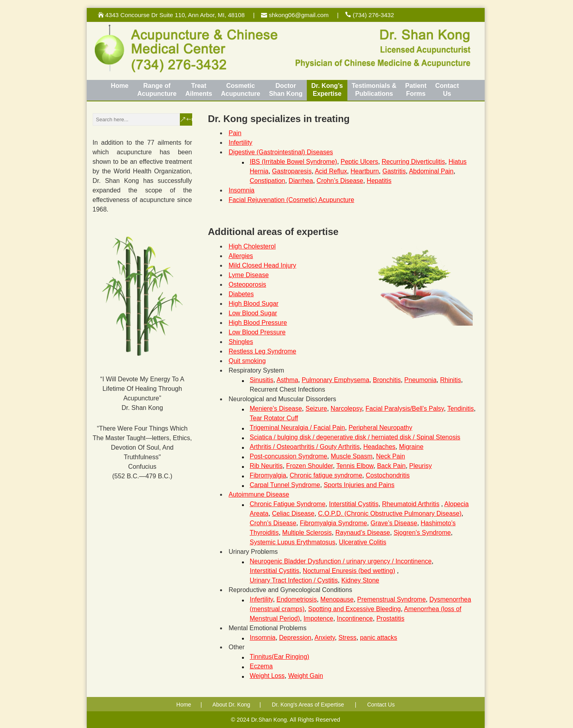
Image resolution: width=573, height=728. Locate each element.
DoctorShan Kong (286, 90)
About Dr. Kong (231, 705)
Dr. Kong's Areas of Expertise (308, 705)
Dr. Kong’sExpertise (327, 90)
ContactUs (447, 90)
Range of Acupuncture (157, 90)
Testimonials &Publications (374, 90)
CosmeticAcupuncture (241, 90)
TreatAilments (199, 90)
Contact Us (381, 705)
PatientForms (416, 90)
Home (120, 86)
